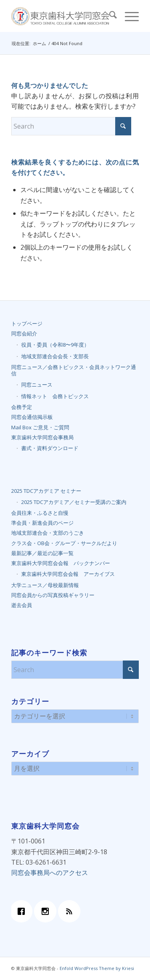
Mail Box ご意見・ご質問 (40, 427)
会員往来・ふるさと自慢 (40, 513)
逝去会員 (22, 605)
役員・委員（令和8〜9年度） (55, 345)
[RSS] (71, 911)
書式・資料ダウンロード (50, 448)
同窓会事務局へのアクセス (50, 873)
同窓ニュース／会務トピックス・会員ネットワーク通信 (74, 370)
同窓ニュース (37, 385)
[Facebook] (23, 911)
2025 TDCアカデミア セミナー (46, 491)
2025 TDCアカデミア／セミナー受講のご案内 (74, 502)
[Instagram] (47, 911)
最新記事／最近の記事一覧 (42, 553)
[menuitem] (109, 16)
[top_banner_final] (62, 16)
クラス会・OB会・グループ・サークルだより (64, 543)
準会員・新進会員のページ (42, 523)
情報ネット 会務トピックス (55, 396)
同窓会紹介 (24, 333)
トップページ (27, 323)
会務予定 (22, 407)
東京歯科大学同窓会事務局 (42, 437)
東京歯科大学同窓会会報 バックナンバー (61, 563)
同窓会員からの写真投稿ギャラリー (53, 595)
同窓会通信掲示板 (32, 417)
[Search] (109, 16)
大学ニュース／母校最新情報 (45, 585)
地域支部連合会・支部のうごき (48, 533)
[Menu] (128, 16)
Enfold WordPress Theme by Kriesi (97, 968)
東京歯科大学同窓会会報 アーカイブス (68, 574)
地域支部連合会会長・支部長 (55, 356)
